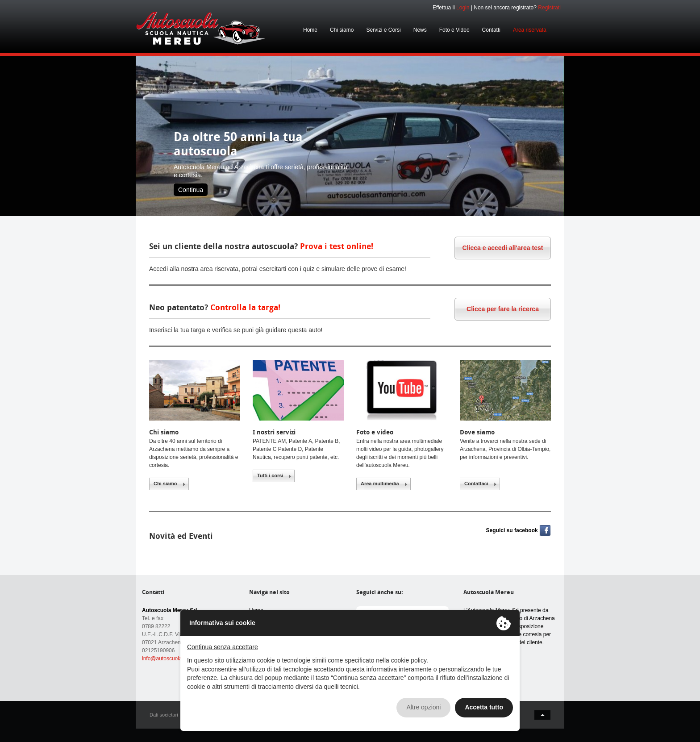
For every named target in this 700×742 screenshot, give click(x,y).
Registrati (549, 8)
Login (463, 8)
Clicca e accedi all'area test (503, 248)
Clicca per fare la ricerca (503, 309)
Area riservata (530, 30)
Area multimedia (380, 484)
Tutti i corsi (270, 475)
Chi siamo (342, 30)
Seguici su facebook (512, 530)
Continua (191, 190)
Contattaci (476, 484)
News (420, 30)
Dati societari (164, 715)
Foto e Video (454, 30)
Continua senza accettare (223, 647)
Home (310, 30)
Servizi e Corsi (383, 30)
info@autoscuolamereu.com (175, 659)
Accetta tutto (484, 707)
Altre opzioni (423, 707)
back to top (542, 715)
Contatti (491, 30)
